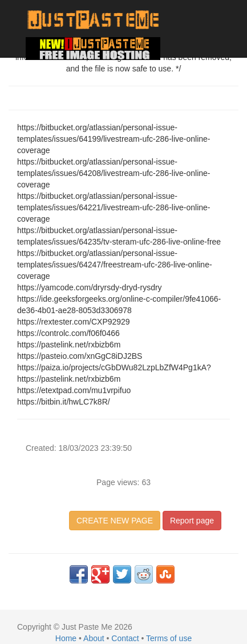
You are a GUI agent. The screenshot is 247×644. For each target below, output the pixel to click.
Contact (125, 638)
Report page (192, 521)
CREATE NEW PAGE (115, 521)
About (94, 638)
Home (66, 638)
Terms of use (169, 638)
